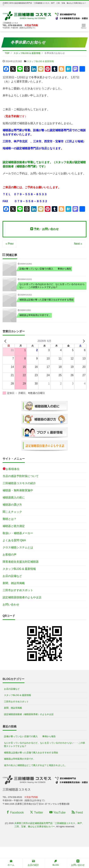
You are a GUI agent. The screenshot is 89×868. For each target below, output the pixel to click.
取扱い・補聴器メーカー (18, 533)
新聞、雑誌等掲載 (14, 583)
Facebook (15, 812)
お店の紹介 (33, 863)
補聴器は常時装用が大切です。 (20, 759)
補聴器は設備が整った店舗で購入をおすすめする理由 (31, 753)
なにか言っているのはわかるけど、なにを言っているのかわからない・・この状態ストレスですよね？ (44, 745)
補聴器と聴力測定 (14, 526)
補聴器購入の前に (14, 498)
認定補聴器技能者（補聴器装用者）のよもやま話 (29, 714)
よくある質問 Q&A (14, 540)
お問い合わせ (11, 605)
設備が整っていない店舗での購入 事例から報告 (30, 736)
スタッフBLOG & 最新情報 (40, 61)
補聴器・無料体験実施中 (18, 490)
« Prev (10, 244)
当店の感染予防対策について (21, 476)
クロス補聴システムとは (18, 547)
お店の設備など (12, 576)
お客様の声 (10, 555)
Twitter (37, 812)
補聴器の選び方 (12, 505)
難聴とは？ (10, 519)
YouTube (57, 812)
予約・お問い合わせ (44, 229)
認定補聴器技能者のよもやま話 (22, 597)
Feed (77, 812)
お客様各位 (11, 469)
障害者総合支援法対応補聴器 (21, 562)
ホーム (11, 863)
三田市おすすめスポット (18, 590)
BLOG (56, 863)
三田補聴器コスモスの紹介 (19, 483)
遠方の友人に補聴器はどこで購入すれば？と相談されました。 (35, 765)
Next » (78, 244)
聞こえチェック (12, 512)
